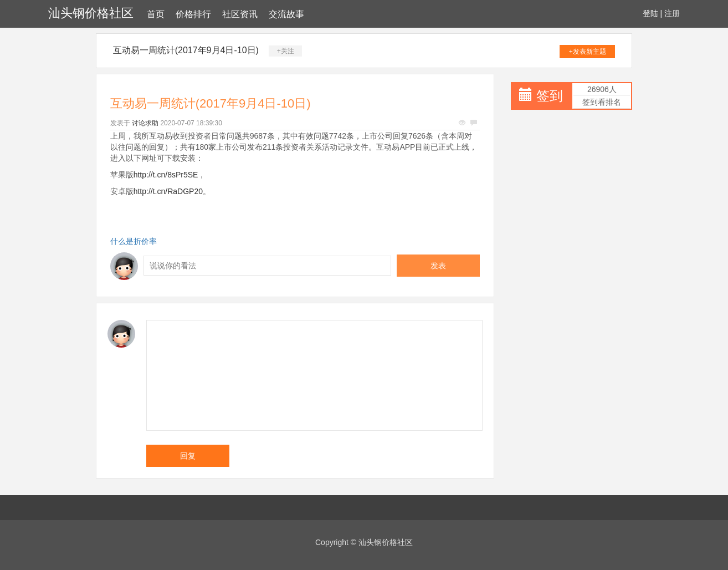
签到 (550, 96)
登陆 (650, 13)
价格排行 (193, 14)
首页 (156, 14)
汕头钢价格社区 (91, 13)
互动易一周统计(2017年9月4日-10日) (186, 50)
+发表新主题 (588, 52)
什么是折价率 (134, 241)
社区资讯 (240, 14)
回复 (188, 456)
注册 (672, 13)
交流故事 (286, 14)
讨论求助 (145, 123)
